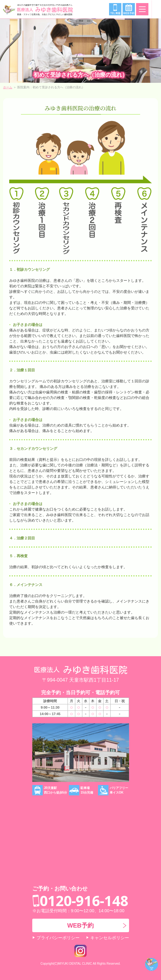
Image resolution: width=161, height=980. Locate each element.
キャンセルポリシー (110, 938)
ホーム (8, 87)
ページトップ (151, 964)
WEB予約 (81, 925)
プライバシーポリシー (58, 938)
